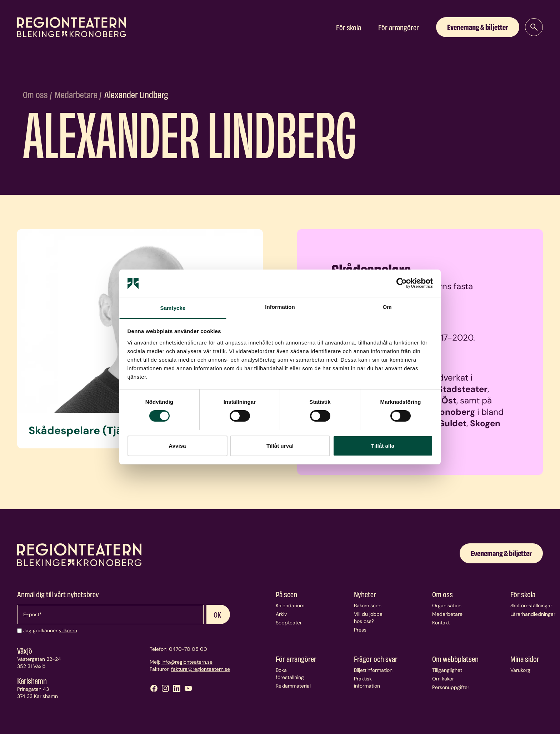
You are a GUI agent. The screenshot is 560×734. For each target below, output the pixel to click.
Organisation (447, 605)
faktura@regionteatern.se (201, 669)
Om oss (36, 94)
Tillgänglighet (447, 670)
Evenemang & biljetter (478, 27)
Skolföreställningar (531, 605)
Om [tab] (387, 307)
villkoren (68, 630)
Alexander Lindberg (136, 94)
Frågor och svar (376, 659)
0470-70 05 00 (188, 649)
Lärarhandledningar (533, 614)
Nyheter (365, 594)
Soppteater (289, 623)
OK (217, 614)
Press (360, 630)
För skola (349, 27)
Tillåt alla (383, 446)
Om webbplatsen (455, 659)
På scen (286, 594)
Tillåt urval (280, 446)
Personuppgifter (451, 687)
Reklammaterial (293, 686)
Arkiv (281, 614)
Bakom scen (368, 605)
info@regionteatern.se (187, 662)
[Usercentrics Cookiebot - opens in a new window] (402, 283)
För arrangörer (399, 27)
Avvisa (177, 446)
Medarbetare (77, 94)
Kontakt (441, 623)
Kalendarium (290, 605)
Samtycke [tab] (173, 308)
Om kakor (443, 679)
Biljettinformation (373, 670)
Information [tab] (280, 307)
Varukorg (520, 670)
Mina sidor (525, 659)
